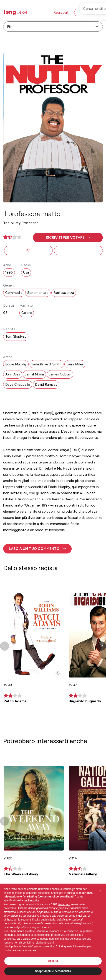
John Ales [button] (13, 374)
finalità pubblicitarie (44, 920)
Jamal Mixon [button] (34, 374)
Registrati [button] (61, 12)
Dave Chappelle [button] (18, 385)
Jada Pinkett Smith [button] (47, 364)
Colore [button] (27, 313)
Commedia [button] (14, 293)
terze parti (64, 904)
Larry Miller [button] (75, 364)
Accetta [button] (53, 961)
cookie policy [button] (32, 900)
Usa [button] (26, 272)
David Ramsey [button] (46, 385)
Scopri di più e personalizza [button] (53, 971)
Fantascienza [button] (64, 293)
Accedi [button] (86, 12)
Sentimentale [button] (38, 293)
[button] (68, 238)
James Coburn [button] (60, 374)
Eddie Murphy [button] (16, 364)
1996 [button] (9, 272)
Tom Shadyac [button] (16, 336)
